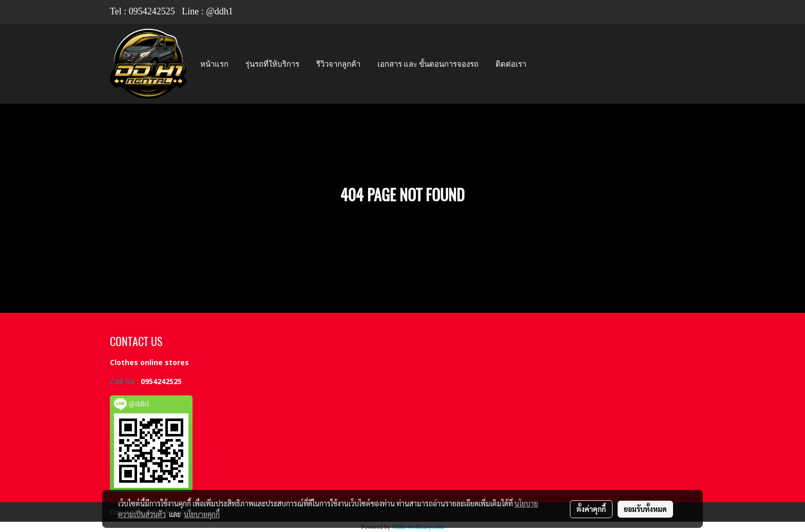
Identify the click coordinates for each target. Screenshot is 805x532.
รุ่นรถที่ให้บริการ (272, 64)
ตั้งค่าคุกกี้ (591, 509)
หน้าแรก (214, 64)
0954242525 (152, 11)
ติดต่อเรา (511, 64)
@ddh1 (219, 11)
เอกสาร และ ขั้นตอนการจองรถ (428, 64)
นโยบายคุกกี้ (202, 514)
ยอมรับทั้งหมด (645, 509)
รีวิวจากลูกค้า (338, 64)
